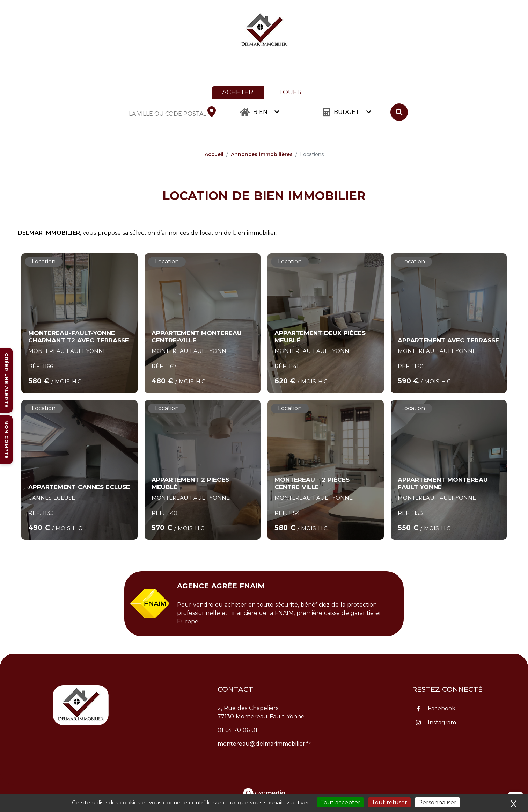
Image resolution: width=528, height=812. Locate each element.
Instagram (442, 722)
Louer (291, 92)
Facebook (442, 708)
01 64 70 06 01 (237, 730)
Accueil (214, 154)
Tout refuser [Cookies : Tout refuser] (389, 802)
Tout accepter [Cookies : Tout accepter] (340, 802)
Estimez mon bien (457, 31)
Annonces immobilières (262, 154)
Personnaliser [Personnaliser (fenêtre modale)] (437, 802)
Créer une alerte (7, 380)
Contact (509, 31)
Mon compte (7, 440)
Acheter (238, 92)
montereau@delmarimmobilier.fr (264, 744)
